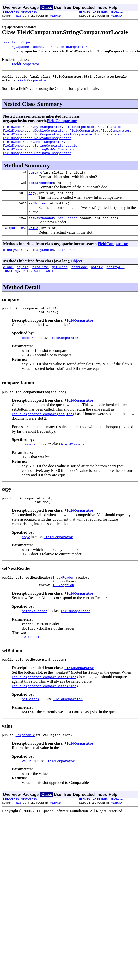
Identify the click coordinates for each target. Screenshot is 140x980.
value (34, 241)
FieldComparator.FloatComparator (100, 134)
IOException (63, 606)
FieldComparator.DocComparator (94, 130)
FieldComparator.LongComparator (93, 139)
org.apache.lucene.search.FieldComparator (49, 47)
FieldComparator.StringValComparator (37, 161)
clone (8, 281)
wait (27, 286)
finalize (40, 281)
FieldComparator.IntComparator (31, 139)
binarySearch (15, 263)
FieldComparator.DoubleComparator (34, 134)
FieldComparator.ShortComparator (33, 148)
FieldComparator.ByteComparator (32, 130)
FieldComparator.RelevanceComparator (37, 143)
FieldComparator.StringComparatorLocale (40, 152)
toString (11, 286)
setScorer (66, 263)
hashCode (79, 281)
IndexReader (67, 230)
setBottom (37, 214)
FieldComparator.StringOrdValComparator (40, 157)
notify (97, 281)
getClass (60, 281)
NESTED (21, 16)
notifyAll (115, 281)
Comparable (14, 241)
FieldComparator (26, 65)
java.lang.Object (18, 43)
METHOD (56, 16)
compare (36, 181)
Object (76, 274)
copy (33, 203)
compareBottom (41, 192)
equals (23, 281)
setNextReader (41, 230)
